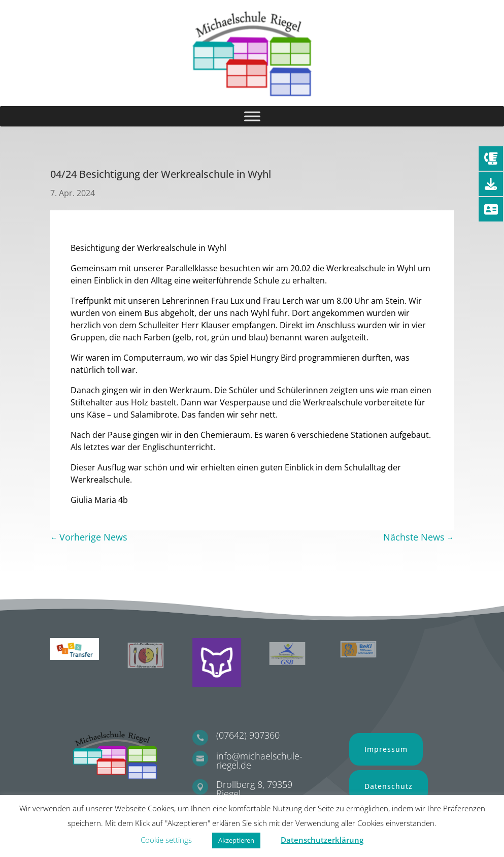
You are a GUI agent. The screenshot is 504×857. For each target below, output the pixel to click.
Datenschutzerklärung (322, 840)
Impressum (386, 749)
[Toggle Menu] (252, 116)
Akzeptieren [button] (236, 840)
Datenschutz (389, 786)
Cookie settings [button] (166, 840)
